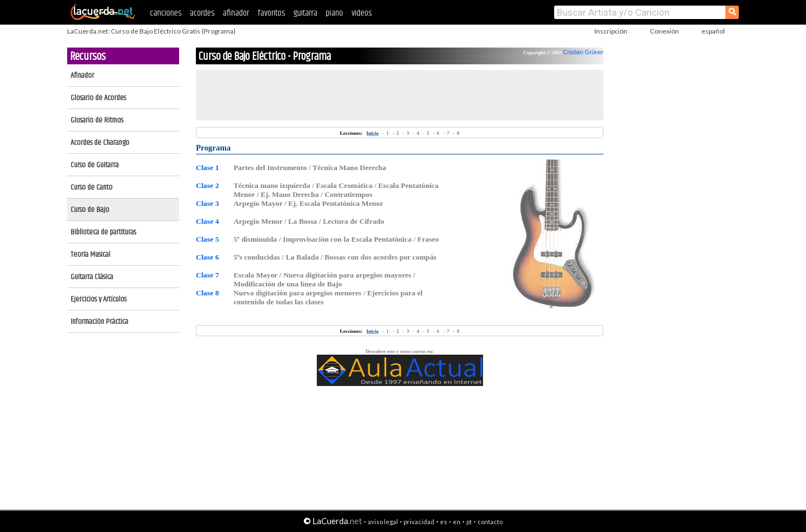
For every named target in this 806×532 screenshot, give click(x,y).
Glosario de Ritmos (97, 120)
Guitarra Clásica (92, 277)
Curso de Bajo (90, 210)
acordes (202, 13)
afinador (236, 13)
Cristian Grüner (583, 52)
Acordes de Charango (100, 143)
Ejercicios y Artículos (99, 299)
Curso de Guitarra (95, 165)
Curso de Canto (92, 187)
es (444, 522)
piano (334, 13)
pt (469, 522)
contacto (490, 522)
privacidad (419, 522)
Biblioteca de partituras (103, 232)
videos (362, 13)
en (457, 522)
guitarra (305, 13)
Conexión (664, 31)
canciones (166, 13)
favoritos (271, 13)
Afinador (82, 76)
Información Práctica (99, 322)
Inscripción (611, 31)
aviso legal (383, 522)
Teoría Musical (90, 255)
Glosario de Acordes (98, 98)
